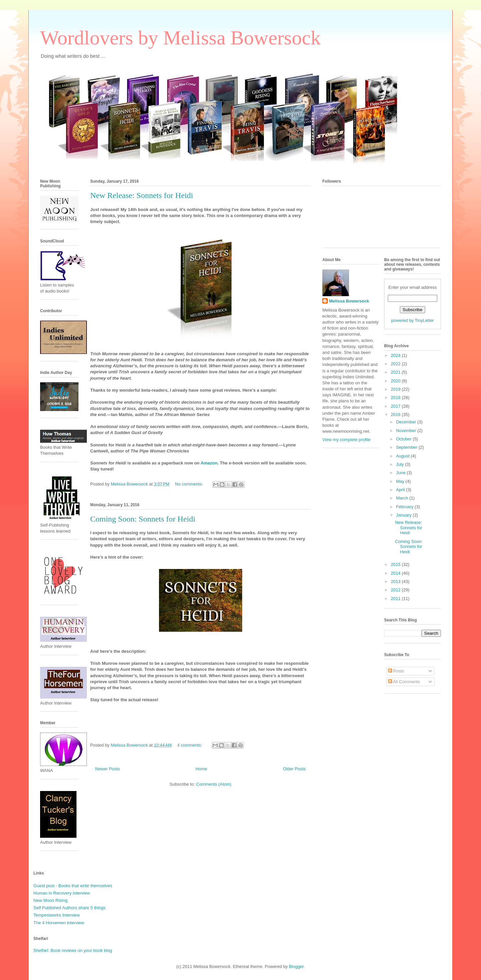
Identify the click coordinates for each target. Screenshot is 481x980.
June (402, 473)
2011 (396, 599)
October (405, 439)
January (405, 515)
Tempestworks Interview (57, 915)
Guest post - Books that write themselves (73, 886)
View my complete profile (346, 440)
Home (202, 769)
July (401, 464)
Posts (396, 671)
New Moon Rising (50, 900)
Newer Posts (108, 769)
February (406, 507)
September (407, 447)
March (403, 498)
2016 (396, 415)
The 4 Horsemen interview (59, 923)
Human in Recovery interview (62, 893)
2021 (396, 372)
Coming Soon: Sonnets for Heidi (143, 519)
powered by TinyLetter (413, 320)
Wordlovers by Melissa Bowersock (180, 38)
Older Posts (294, 769)
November (407, 431)
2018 (396, 398)
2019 (396, 389)
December (407, 422)
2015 (396, 564)
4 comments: (190, 745)
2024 (396, 355)
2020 (396, 381)
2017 (396, 406)
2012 (396, 590)
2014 (396, 573)
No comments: (190, 484)
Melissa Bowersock (349, 301)
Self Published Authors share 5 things (69, 908)
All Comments (404, 682)
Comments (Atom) (214, 784)
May (401, 481)
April (401, 490)
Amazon (209, 463)
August (404, 456)
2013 (396, 581)
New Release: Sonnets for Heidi (142, 195)
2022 (396, 364)
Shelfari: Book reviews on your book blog (73, 950)
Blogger (296, 966)
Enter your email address (413, 287)
